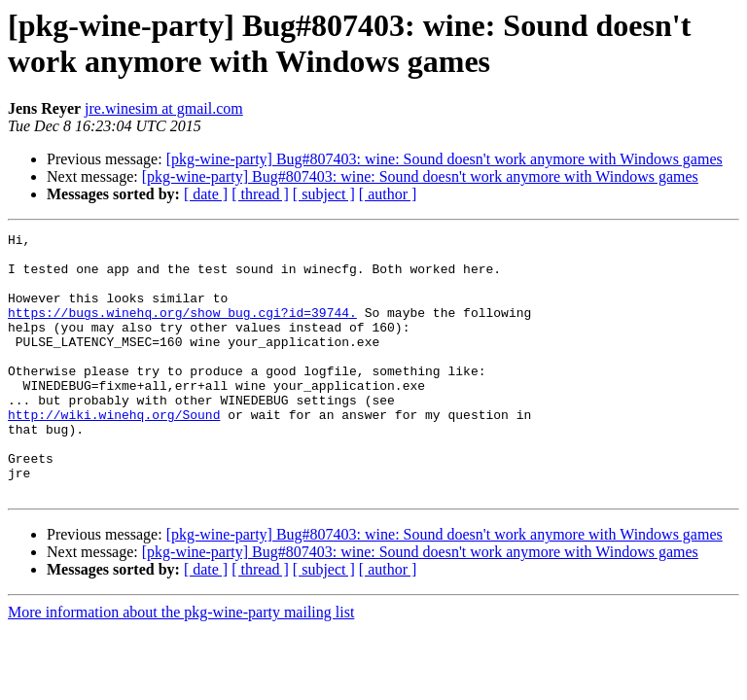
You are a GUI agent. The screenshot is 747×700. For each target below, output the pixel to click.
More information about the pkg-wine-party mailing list (181, 665)
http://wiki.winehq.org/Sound (114, 452)
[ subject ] (324, 194)
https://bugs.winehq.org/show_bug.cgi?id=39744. (182, 330)
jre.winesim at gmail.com (164, 108)
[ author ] (388, 194)
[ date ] (206, 194)
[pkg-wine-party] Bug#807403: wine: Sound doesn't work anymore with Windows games (445, 159)
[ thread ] (260, 194)
